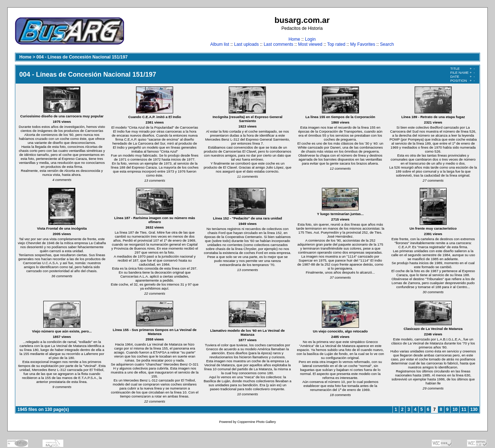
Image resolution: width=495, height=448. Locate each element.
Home (294, 39)
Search (387, 44)
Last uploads (246, 44)
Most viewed (310, 44)
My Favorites (363, 44)
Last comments (278, 44)
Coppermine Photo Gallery (256, 422)
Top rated (336, 44)
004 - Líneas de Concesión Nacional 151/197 (82, 57)
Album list (220, 44)
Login (310, 39)
